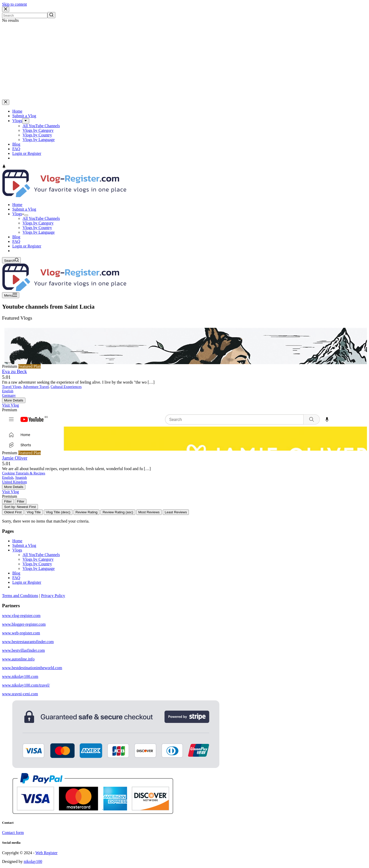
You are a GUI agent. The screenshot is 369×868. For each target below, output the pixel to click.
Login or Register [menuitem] (27, 153)
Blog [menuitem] (16, 144)
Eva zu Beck (14, 371)
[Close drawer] (6, 102)
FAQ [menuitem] (16, 149)
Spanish (21, 478)
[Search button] (51, 15)
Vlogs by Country (37, 564)
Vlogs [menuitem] (17, 121)
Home (17, 541)
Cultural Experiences (66, 387)
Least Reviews (176, 512)
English (8, 391)
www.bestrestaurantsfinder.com (28, 642)
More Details (14, 400)
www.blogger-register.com (24, 624)
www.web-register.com (21, 633)
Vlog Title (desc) (58, 512)
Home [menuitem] (17, 111)
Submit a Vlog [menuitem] (24, 116)
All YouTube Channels (41, 555)
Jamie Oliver (15, 458)
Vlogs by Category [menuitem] (38, 130)
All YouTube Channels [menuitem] (41, 126)
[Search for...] (25, 15)
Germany (9, 395)
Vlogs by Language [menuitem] (39, 140)
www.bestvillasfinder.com (23, 650)
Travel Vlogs (12, 387)
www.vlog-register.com (21, 616)
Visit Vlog (11, 405)
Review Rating (87, 512)
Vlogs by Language (39, 568)
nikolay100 (33, 861)
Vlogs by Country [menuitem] (37, 135)
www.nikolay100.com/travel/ (26, 685)
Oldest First (13, 512)
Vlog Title (34, 512)
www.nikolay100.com (20, 676)
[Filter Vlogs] (8, 501)
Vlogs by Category (38, 559)
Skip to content (14, 4)
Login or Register (27, 582)
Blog (16, 573)
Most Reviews (149, 512)
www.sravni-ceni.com (20, 694)
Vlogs (17, 550)
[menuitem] (26, 121)
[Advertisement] (184, 61)
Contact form (13, 833)
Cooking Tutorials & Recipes (24, 473)
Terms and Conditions (20, 596)
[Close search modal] (6, 9)
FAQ (16, 578)
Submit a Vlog (24, 545)
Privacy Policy (53, 596)
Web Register (46, 853)
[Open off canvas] (11, 295)
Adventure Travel (36, 387)
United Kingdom (14, 482)
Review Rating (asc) (118, 512)
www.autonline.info (18, 659)
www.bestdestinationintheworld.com (32, 668)
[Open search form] (11, 260)
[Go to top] (4, 167)
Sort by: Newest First (20, 507)
